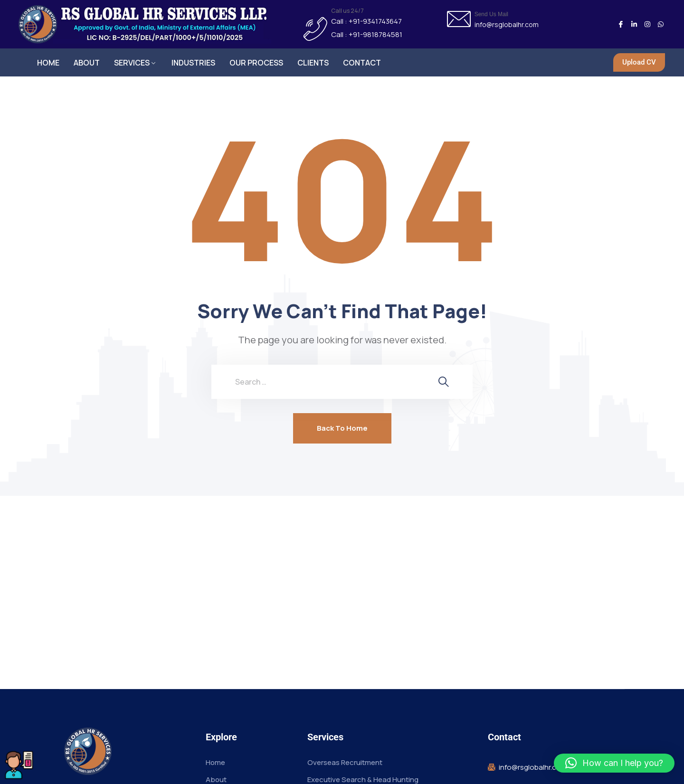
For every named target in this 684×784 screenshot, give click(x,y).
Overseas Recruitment (345, 762)
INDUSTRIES (193, 63)
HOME (48, 63)
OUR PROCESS (256, 63)
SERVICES (132, 63)
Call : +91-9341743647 (366, 21)
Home (215, 762)
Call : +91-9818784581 (367, 35)
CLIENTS (313, 63)
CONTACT (362, 63)
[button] (614, 763)
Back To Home (342, 429)
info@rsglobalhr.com (507, 25)
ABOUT (87, 63)
